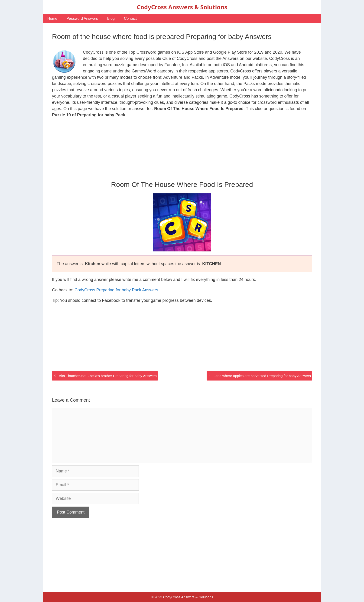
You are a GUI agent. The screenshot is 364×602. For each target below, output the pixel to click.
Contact (130, 18)
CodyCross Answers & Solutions (182, 7)
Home (52, 18)
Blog (111, 18)
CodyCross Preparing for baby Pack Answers (116, 290)
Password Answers (82, 18)
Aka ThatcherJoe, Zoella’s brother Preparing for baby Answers (108, 376)
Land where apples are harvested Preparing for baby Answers (262, 376)
